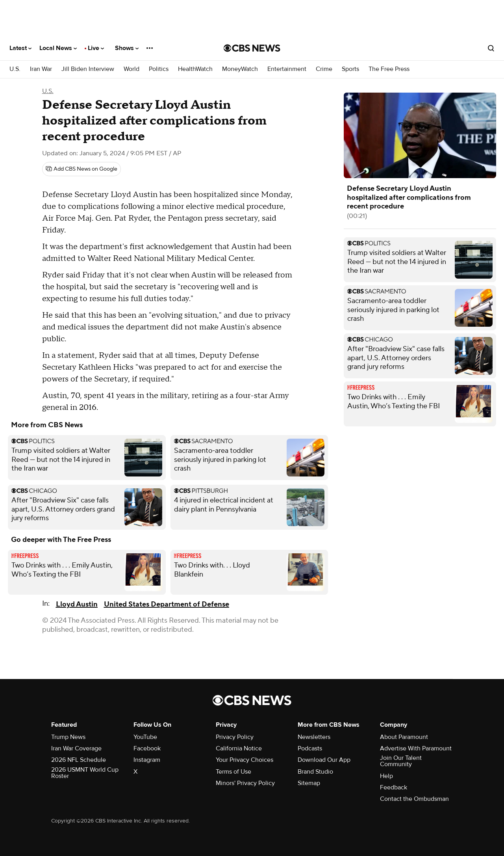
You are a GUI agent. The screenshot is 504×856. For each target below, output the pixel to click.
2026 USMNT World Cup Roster (85, 773)
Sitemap (309, 783)
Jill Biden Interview (88, 69)
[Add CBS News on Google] (82, 169)
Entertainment (287, 69)
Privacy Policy (235, 737)
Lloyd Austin (77, 604)
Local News (58, 48)
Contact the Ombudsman (414, 799)
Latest (20, 48)
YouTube (145, 737)
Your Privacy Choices (245, 760)
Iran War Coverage (76, 748)
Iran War (41, 69)
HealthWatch (195, 69)
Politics (159, 69)
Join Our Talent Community (401, 761)
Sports (350, 69)
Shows (127, 48)
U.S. (15, 69)
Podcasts (310, 748)
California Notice (239, 748)
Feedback (394, 787)
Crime (324, 69)
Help (386, 776)
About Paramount (404, 737)
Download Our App (324, 760)
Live (96, 48)
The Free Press (389, 69)
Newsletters (314, 737)
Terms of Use (233, 772)
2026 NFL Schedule (79, 760)
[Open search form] (491, 48)
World (132, 69)
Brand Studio (315, 772)
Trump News (68, 737)
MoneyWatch (240, 69)
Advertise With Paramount (416, 748)
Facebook (147, 748)
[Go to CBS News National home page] (252, 48)
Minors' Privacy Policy (245, 783)
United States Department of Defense (167, 604)
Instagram (147, 760)
